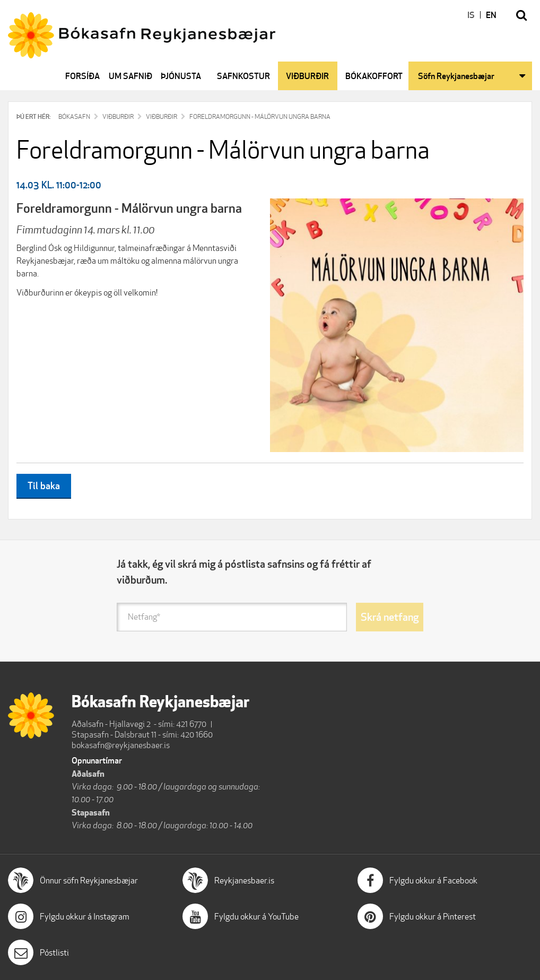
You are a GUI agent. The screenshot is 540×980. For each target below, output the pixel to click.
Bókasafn (74, 116)
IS (471, 15)
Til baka (44, 485)
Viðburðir (118, 116)
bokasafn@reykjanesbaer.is (121, 745)
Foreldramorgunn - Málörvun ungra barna (260, 116)
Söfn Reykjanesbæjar (456, 76)
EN (491, 15)
